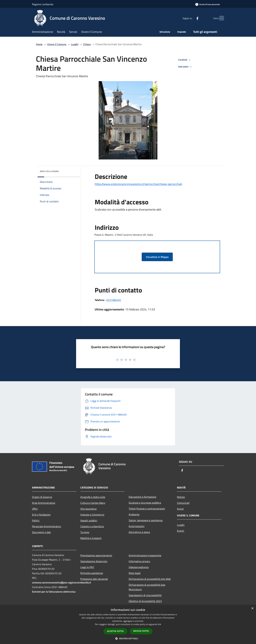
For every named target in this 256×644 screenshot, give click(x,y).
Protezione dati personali (94, 579)
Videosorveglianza (139, 567)
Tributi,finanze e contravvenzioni (147, 509)
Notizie (181, 497)
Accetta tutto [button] (115, 631)
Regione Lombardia (43, 4)
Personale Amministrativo (46, 526)
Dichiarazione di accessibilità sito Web (150, 579)
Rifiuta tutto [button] (141, 631)
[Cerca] (220, 18)
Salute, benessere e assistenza (146, 520)
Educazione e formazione (142, 497)
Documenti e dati (41, 532)
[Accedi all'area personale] (208, 4)
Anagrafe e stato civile (93, 497)
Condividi (185, 60)
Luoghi (75, 44)
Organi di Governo (42, 497)
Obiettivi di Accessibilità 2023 (145, 601)
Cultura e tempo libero (93, 503)
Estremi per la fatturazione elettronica (54, 592)
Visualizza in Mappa (157, 257)
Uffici (35, 509)
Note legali (135, 573)
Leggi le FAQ (87, 567)
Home (39, 44)
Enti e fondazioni (41, 515)
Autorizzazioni (137, 526)
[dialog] (128, 624)
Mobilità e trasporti (91, 538)
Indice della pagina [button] (49, 171)
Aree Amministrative (44, 503)
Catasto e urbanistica (92, 526)
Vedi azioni (185, 67)
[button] (128, 638)
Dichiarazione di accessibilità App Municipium (147, 587)
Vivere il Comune (57, 44)
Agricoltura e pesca (139, 532)
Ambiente (134, 514)
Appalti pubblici (89, 520)
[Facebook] (191, 18)
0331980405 (114, 300)
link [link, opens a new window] (159, 624)
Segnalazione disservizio (94, 561)
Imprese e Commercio (92, 515)
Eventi (181, 531)
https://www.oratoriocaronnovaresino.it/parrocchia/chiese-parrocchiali (138, 184)
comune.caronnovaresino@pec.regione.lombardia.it (61, 582)
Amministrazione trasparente (145, 555)
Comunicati (183, 503)
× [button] (252, 609)
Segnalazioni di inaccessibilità (145, 595)
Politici (36, 520)
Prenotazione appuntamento (96, 555)
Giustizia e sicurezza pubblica (145, 503)
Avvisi (180, 509)
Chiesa (87, 44)
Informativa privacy (139, 561)
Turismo (85, 532)
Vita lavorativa (88, 509)
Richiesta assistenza (92, 573)
